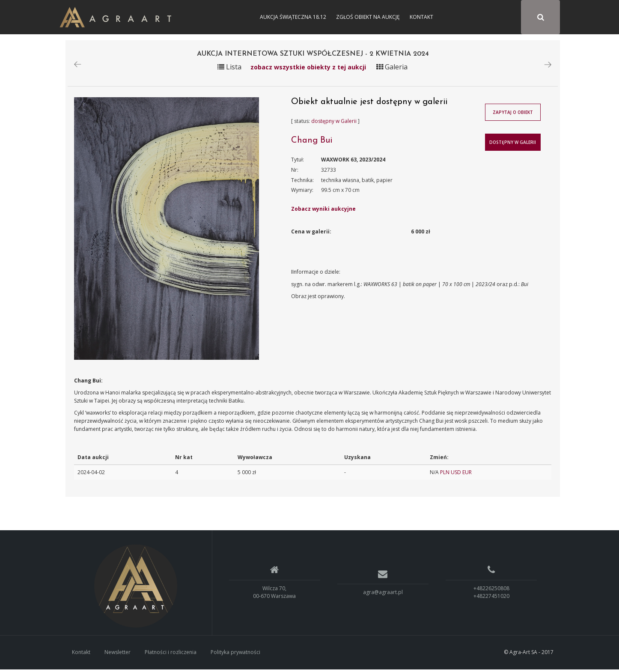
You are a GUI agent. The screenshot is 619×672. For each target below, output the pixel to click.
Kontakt (421, 17)
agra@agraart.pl (383, 595)
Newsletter (118, 655)
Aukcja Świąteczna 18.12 (293, 17)
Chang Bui (312, 143)
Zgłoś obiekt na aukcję (368, 17)
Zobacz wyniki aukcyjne (323, 211)
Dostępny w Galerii (513, 145)
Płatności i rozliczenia (171, 655)
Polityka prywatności (235, 655)
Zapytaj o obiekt (513, 115)
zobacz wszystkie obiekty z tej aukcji (308, 70)
